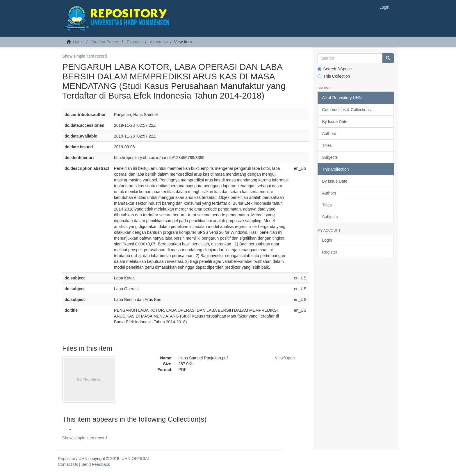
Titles (327, 145)
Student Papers (105, 42)
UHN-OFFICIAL (136, 459)
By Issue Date (335, 122)
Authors (329, 133)
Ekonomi (135, 42)
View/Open (285, 358)
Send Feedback (96, 464)
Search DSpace (335, 69)
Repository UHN (73, 459)
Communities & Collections (347, 110)
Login (327, 240)
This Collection (334, 76)
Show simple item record (84, 56)
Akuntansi (159, 42)
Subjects (330, 157)
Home (78, 42)
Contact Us (68, 464)
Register (330, 252)
